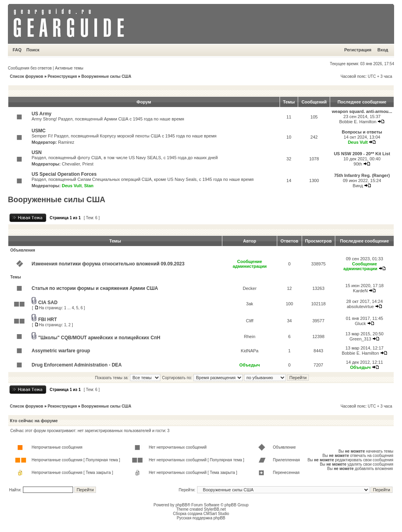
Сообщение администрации (250, 264)
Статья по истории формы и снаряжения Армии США (95, 288)
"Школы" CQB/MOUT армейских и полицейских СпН (99, 338)
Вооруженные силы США (106, 76)
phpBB (181, 505)
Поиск (33, 50)
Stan (89, 186)
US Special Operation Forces (64, 174)
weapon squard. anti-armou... (362, 111)
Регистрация (358, 50)
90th (358, 164)
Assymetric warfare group (61, 351)
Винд (358, 186)
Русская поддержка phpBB (201, 518)
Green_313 (360, 339)
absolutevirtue (360, 306)
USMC (39, 131)
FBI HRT (48, 320)
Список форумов (27, 76)
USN (37, 152)
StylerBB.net (215, 509)
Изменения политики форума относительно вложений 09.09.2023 (108, 264)
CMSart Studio (216, 514)
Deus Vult (358, 142)
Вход (383, 50)
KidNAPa (250, 351)
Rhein (250, 336)
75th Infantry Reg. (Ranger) (362, 175)
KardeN (360, 291)
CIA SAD (48, 303)
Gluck (360, 323)
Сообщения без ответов (30, 68)
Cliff (250, 321)
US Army (41, 114)
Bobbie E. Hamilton (358, 122)
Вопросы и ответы (362, 132)
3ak (250, 304)
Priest (88, 164)
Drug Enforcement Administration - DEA (77, 365)
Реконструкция (62, 76)
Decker (250, 288)
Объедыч (250, 365)
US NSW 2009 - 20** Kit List (362, 154)
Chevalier (71, 164)
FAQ (17, 50)
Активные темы (69, 68)
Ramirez (66, 142)
